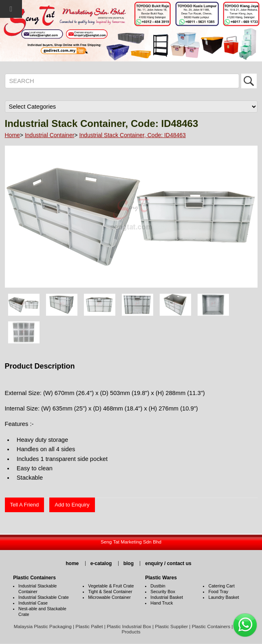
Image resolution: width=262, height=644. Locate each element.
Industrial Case (33, 603)
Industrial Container (50, 135)
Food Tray (218, 592)
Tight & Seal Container (110, 592)
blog (129, 563)
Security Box (163, 592)
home (72, 563)
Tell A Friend (25, 505)
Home (12, 135)
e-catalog (101, 563)
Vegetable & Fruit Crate (111, 586)
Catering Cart (221, 586)
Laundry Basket (223, 597)
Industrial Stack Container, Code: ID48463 (132, 135)
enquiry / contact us (168, 563)
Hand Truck (162, 603)
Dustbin (158, 586)
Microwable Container (109, 597)
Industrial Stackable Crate (44, 597)
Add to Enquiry (72, 505)
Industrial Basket (167, 597)
